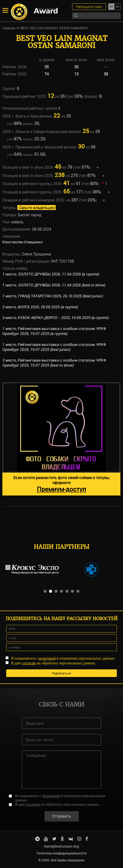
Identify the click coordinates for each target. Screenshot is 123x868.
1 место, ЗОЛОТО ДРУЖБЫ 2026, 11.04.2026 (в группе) (51, 274)
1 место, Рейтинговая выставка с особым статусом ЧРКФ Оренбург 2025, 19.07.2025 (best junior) (54, 347)
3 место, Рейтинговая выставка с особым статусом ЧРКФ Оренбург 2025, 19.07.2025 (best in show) (54, 363)
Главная (9, 28)
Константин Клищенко (22, 242)
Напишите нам (89, 7)
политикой (47, 658)
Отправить (61, 816)
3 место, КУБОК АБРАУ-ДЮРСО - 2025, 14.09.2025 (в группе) (56, 318)
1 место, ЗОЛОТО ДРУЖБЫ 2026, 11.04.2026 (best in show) (54, 285)
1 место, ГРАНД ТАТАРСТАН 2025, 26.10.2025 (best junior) (53, 296)
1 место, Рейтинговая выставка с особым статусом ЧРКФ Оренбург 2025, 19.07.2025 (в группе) (54, 331)
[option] (61, 439)
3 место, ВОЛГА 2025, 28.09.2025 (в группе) (40, 307)
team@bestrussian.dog (61, 846)
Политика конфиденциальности (62, 853)
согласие (29, 663)
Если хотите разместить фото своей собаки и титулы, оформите (61, 484)
